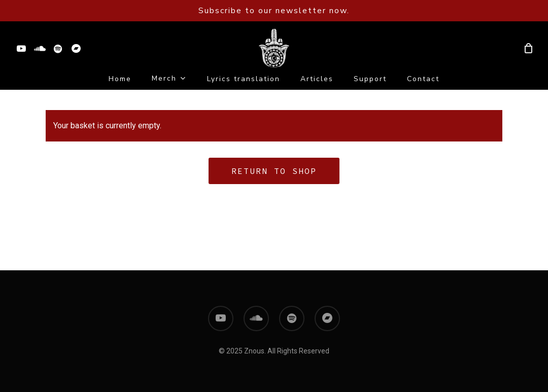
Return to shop (274, 171)
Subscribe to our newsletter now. (274, 11)
